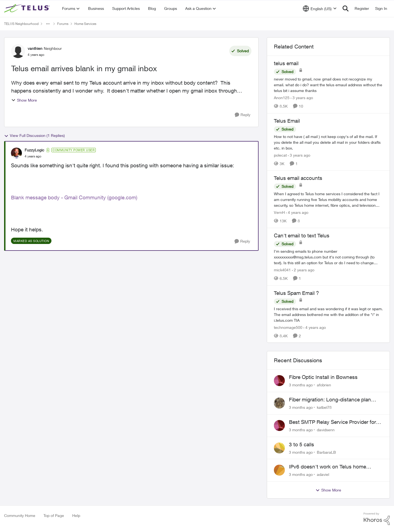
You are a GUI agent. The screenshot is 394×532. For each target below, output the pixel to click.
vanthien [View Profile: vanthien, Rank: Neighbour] (35, 48)
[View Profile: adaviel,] (279, 470)
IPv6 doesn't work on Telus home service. (328, 467)
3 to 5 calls (302, 444)
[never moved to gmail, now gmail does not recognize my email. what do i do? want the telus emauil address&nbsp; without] (328, 85)
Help (76, 515)
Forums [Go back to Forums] (63, 24)
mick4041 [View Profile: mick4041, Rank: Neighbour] (282, 270)
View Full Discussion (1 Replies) (34, 136)
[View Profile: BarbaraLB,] (279, 448)
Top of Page (54, 515)
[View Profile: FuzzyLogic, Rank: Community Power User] (16, 153)
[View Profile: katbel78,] (279, 403)
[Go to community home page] (28, 8)
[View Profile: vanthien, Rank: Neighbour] (18, 51)
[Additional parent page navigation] (48, 24)
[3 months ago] (301, 385)
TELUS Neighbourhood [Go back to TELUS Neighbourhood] (21, 24)
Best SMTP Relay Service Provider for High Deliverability (332, 422)
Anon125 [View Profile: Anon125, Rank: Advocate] (282, 98)
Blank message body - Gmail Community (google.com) (74, 197)
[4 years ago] (297, 212)
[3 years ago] (302, 98)
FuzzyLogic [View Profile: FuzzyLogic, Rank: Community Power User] (34, 150)
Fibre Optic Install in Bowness (323, 377)
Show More (24, 100)
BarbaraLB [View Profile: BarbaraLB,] (326, 452)
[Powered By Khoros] (377, 519)
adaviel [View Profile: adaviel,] (323, 474)
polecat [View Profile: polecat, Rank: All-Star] (280, 155)
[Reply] (243, 115)
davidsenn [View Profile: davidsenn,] (326, 430)
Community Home (20, 515)
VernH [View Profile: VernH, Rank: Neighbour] (279, 212)
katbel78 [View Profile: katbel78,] (324, 407)
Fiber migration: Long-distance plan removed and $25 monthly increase (330, 400)
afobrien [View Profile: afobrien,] (324, 385)
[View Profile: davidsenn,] (279, 425)
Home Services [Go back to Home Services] (85, 24)
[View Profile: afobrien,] (279, 381)
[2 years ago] (303, 270)
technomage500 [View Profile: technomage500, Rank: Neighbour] (288, 327)
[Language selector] (320, 8)
